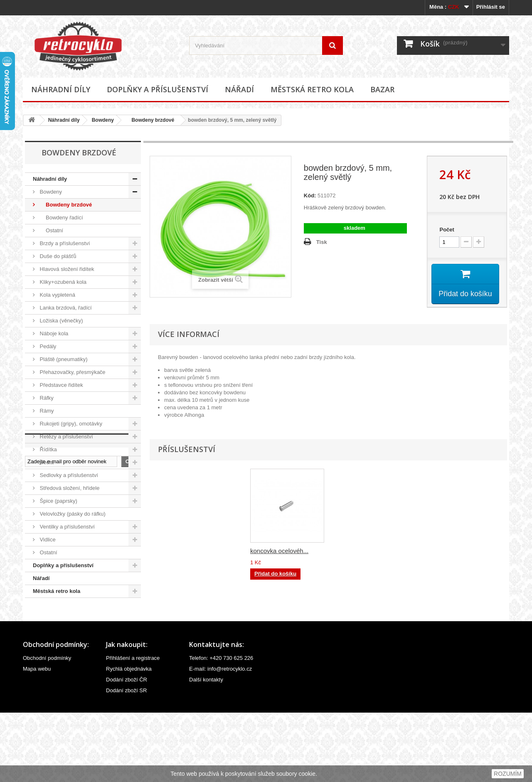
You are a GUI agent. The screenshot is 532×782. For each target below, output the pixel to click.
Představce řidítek (61, 385)
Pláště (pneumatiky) (63, 359)
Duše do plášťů (57, 256)
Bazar (382, 89)
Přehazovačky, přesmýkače (72, 372)
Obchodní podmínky (47, 727)
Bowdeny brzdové (150, 120)
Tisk (322, 242)
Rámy (46, 411)
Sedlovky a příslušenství (68, 475)
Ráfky (46, 398)
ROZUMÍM (508, 774)
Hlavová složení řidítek (66, 269)
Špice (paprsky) (58, 501)
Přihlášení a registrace (133, 727)
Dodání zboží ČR (127, 749)
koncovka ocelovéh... (362, 551)
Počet (447, 230)
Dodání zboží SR (126, 760)
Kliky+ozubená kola (62, 282)
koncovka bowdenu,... (280, 551)
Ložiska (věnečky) (61, 321)
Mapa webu (37, 738)
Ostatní (51, 230)
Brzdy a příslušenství (64, 243)
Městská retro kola (312, 89)
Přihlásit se (491, 7)
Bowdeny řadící (61, 218)
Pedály (47, 346)
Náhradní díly (61, 89)
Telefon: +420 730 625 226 (221, 727)
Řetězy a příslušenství (66, 436)
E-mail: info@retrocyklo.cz (220, 738)
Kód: (310, 195)
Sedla (46, 462)
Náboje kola (53, 333)
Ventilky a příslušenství (66, 527)
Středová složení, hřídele (69, 488)
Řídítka (48, 449)
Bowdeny (103, 120)
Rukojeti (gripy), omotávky (70, 424)
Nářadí (239, 89)
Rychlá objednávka (129, 738)
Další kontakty (206, 749)
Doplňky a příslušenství (158, 89)
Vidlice (47, 540)
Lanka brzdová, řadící (65, 308)
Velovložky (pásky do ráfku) (72, 514)
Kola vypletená (57, 295)
